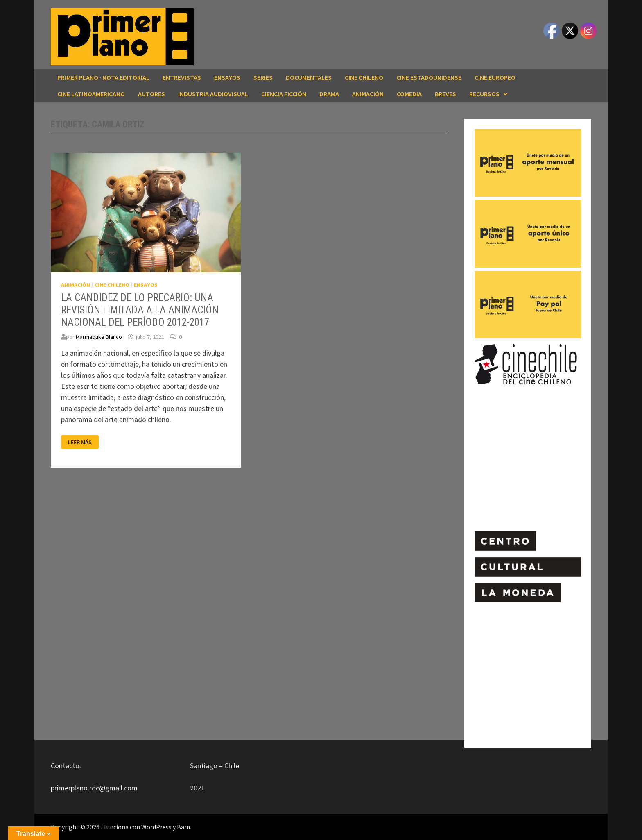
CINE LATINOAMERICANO (91, 94)
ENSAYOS (227, 77)
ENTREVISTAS (182, 77)
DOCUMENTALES (309, 77)
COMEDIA (409, 94)
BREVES (445, 94)
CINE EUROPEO (495, 77)
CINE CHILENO (364, 77)
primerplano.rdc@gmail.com (94, 788)
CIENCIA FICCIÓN (284, 94)
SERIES (263, 77)
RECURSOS (484, 94)
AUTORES (151, 94)
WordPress (156, 827)
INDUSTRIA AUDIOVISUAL (213, 94)
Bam (183, 827)
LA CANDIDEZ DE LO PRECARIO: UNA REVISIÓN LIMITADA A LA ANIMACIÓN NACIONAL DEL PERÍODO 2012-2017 (140, 310)
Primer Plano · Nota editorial (103, 77)
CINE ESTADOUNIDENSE (429, 77)
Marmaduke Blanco (99, 337)
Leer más (82, 442)
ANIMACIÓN (368, 94)
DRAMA (329, 94)
